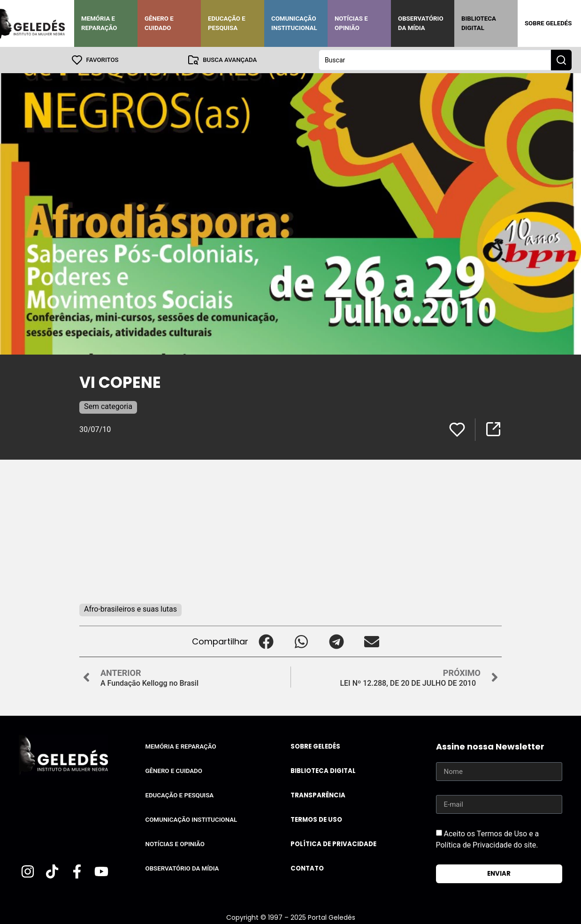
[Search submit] (561, 60)
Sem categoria (108, 406)
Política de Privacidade (333, 844)
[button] (266, 641)
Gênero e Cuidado (159, 23)
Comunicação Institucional (294, 23)
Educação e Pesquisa (227, 23)
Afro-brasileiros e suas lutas (130, 609)
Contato (307, 868)
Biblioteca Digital (479, 23)
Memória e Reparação (99, 23)
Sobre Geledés (548, 23)
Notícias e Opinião (351, 23)
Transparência (318, 795)
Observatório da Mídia (421, 23)
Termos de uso (316, 820)
